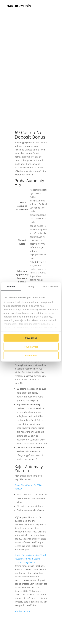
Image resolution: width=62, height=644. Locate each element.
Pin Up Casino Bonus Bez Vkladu (31, 555)
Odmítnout (31, 355)
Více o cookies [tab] (51, 286)
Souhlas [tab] (11, 286)
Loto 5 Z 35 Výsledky (25, 562)
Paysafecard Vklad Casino (27, 559)
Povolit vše (31, 338)
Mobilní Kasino (22, 611)
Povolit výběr (31, 347)
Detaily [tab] (31, 286)
